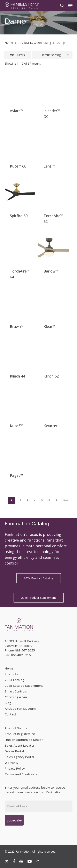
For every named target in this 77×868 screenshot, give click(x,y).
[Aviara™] (20, 87)
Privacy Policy (15, 768)
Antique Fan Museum (20, 708)
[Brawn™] (20, 303)
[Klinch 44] (20, 353)
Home (9, 43)
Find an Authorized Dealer (24, 740)
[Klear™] (54, 303)
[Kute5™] (20, 402)
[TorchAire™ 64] (20, 248)
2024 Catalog (14, 680)
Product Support (17, 728)
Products (11, 674)
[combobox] (52, 55)
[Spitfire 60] (20, 192)
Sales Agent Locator (20, 745)
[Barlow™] (54, 248)
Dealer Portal (14, 751)
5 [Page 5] (42, 500)
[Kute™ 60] (20, 143)
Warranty (12, 763)
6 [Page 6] (49, 500)
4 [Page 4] (35, 500)
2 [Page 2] (20, 500)
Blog (8, 703)
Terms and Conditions (21, 774)
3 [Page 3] (28, 500)
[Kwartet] (54, 402)
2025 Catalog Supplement (24, 686)
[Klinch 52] (54, 353)
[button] (70, 6)
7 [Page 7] (56, 500)
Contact (10, 714)
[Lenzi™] (54, 143)
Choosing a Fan (16, 697)
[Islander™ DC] (54, 87)
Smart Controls (16, 691)
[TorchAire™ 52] (54, 192)
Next (66, 500)
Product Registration (20, 734)
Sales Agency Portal (19, 757)
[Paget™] (20, 452)
